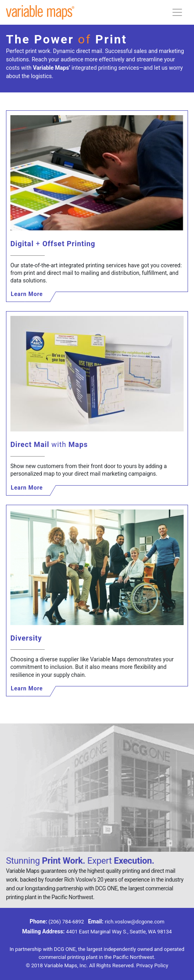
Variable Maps (61, 965)
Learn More (27, 294)
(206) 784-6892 (66, 922)
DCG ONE (65, 949)
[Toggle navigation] (177, 12)
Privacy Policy (152, 965)
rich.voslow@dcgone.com (135, 922)
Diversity (26, 638)
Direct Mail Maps (49, 444)
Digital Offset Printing (53, 244)
